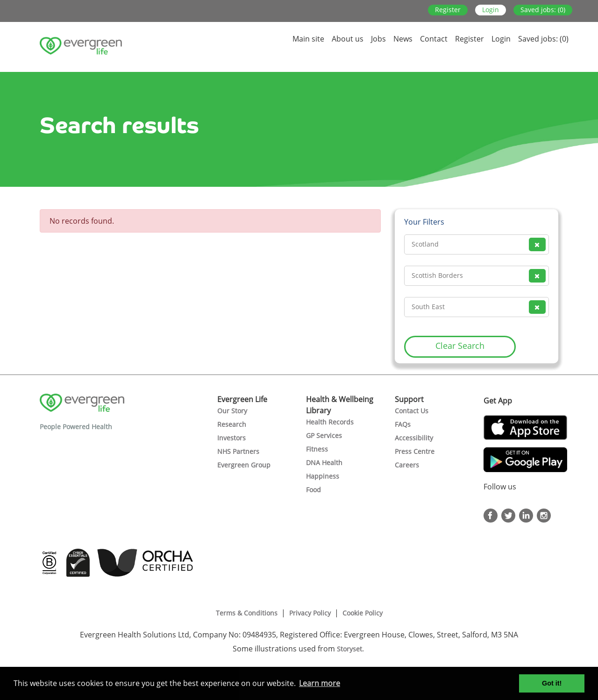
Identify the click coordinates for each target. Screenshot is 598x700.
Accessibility (414, 438)
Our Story (232, 411)
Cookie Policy (363, 613)
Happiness (323, 476)
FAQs (403, 424)
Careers (407, 465)
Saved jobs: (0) (543, 10)
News (403, 39)
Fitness (317, 449)
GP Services (324, 435)
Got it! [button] (552, 683)
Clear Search (460, 346)
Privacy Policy (310, 613)
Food (313, 490)
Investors (231, 438)
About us (348, 39)
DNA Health (324, 463)
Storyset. (351, 649)
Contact (434, 39)
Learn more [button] (320, 683)
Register (448, 10)
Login (491, 10)
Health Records (330, 422)
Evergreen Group (244, 465)
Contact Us (412, 411)
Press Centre (415, 451)
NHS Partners (238, 451)
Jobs (378, 39)
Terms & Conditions (247, 613)
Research (232, 424)
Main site (308, 39)
